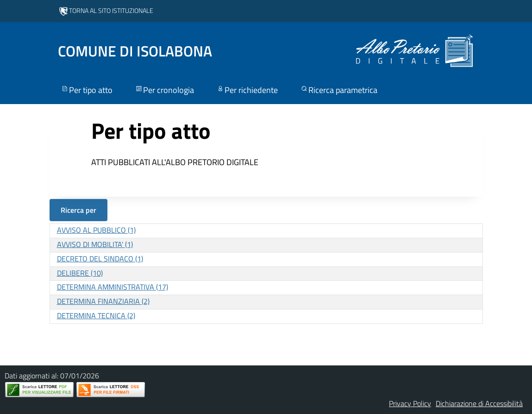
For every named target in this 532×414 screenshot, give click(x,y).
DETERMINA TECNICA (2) (96, 315)
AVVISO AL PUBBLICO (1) (96, 230)
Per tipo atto (87, 90)
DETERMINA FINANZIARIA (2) (103, 301)
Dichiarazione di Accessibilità (479, 403)
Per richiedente (247, 90)
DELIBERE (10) (80, 273)
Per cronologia (164, 90)
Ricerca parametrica (339, 90)
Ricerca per (78, 210)
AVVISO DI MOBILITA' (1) (95, 244)
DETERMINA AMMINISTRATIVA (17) (113, 287)
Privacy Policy (410, 403)
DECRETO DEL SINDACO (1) (100, 259)
